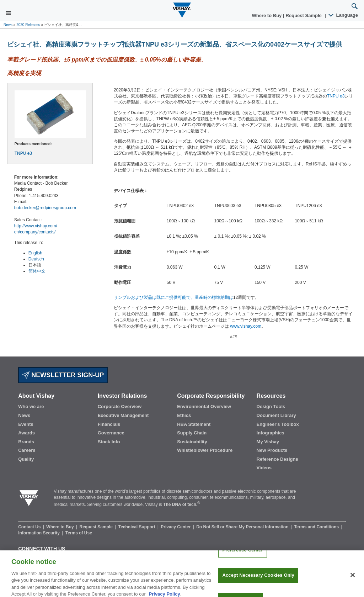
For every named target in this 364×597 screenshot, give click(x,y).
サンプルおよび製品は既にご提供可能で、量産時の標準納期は (173, 297)
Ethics (184, 415)
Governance (111, 433)
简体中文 (37, 271)
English (35, 253)
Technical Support (137, 527)
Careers (27, 450)
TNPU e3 (23, 153)
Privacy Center (176, 527)
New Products (272, 450)
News (8, 25)
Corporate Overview (120, 406)
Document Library (276, 415)
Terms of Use (79, 533)
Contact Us (30, 527)
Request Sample (97, 527)
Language (344, 15)
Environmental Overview (204, 406)
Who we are (31, 406)
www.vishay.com (246, 326)
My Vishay (268, 442)
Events (26, 424)
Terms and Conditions (317, 527)
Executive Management (123, 415)
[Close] (353, 581)
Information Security (39, 533)
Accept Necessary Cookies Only (258, 582)
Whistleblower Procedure (205, 450)
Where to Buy (267, 15)
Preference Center (242, 556)
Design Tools (271, 406)
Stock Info (109, 442)
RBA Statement (194, 424)
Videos (264, 468)
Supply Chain (192, 433)
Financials (109, 424)
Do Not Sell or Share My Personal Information (243, 527)
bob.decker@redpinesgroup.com (45, 208)
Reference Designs (277, 459)
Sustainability (192, 442)
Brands (26, 442)
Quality (26, 459)
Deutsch (36, 259)
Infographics (271, 433)
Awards (26, 433)
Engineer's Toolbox (278, 424)
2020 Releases (28, 25)
